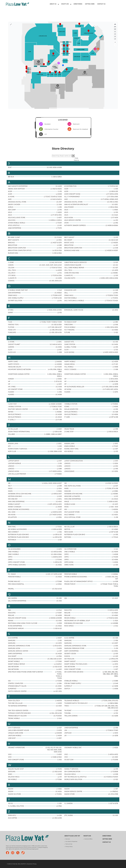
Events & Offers (89, 839)
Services (68, 839)
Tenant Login (113, 4)
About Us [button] (54, 4)
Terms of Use (69, 844)
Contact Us (101, 4)
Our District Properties (71, 841)
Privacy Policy (69, 847)
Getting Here (90, 4)
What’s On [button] (66, 4)
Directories (78, 4)
